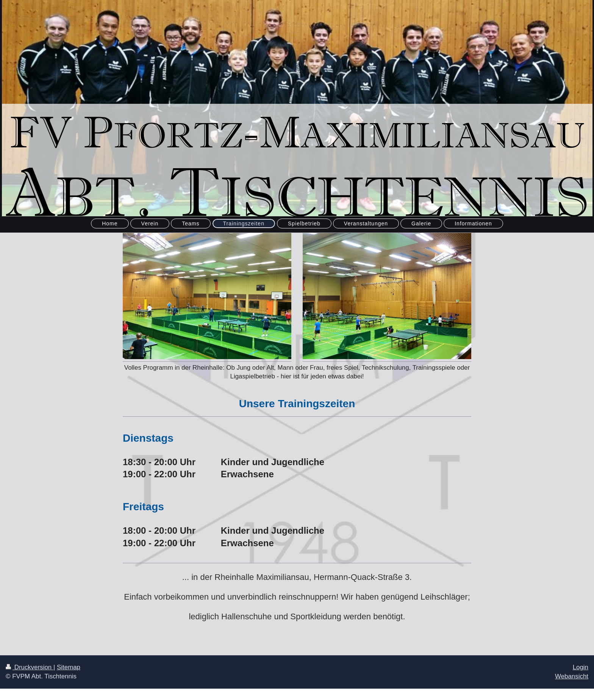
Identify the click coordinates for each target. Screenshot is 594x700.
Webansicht (572, 676)
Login (581, 667)
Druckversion (30, 667)
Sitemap (69, 667)
